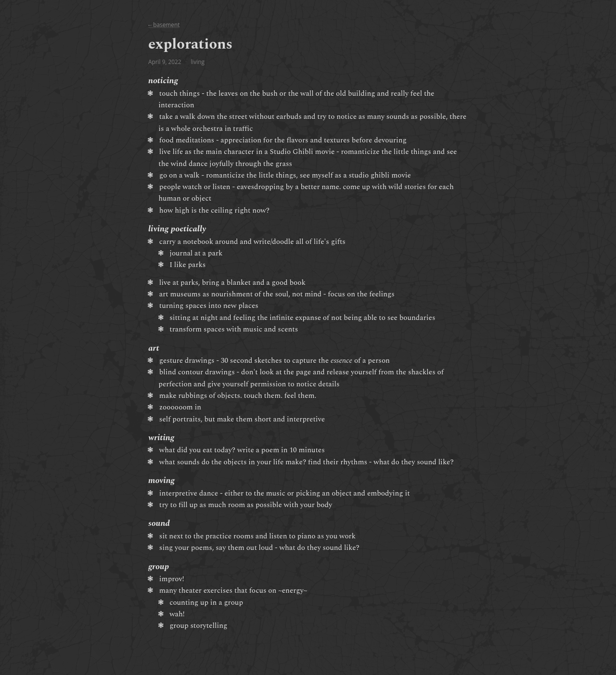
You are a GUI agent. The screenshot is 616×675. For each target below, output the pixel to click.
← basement (164, 25)
